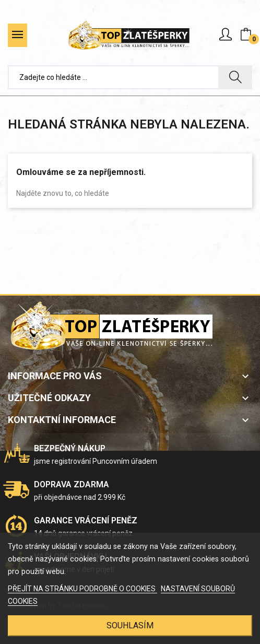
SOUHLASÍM (130, 625)
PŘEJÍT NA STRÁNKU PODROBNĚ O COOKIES (82, 589)
